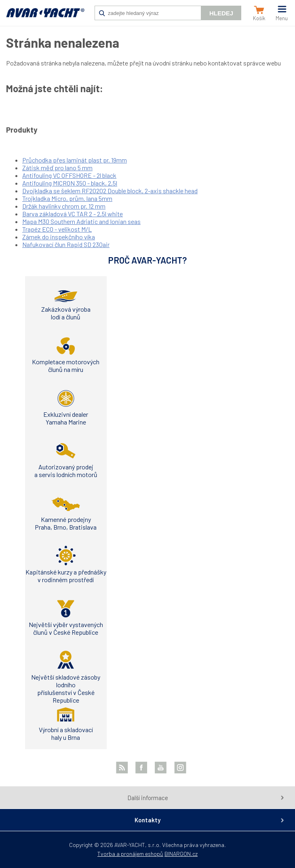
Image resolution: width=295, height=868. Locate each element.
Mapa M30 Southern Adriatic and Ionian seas (81, 221)
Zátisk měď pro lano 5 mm (57, 168)
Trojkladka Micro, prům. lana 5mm (67, 198)
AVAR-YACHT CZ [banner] (45, 17)
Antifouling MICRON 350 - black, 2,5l (70, 183)
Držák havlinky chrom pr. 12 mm (64, 206)
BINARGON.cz (181, 854)
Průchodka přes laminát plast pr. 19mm (75, 160)
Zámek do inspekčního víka (59, 237)
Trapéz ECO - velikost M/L (57, 229)
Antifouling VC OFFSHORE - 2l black (69, 175)
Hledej (221, 13)
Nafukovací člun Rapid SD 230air (66, 244)
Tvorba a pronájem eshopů (130, 854)
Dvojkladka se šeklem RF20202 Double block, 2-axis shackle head (110, 191)
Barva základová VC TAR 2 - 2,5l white (73, 214)
